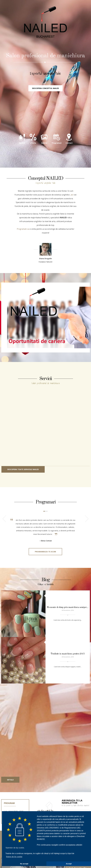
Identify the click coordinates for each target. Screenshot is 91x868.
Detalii (10, 751)
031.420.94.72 (45, 783)
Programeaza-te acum (45, 560)
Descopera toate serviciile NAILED (23, 476)
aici (72, 201)
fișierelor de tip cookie (15, 848)
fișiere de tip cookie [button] (14, 857)
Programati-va (23, 235)
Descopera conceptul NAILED (45, 94)
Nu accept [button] (24, 864)
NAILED (45, 26)
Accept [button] (69, 864)
